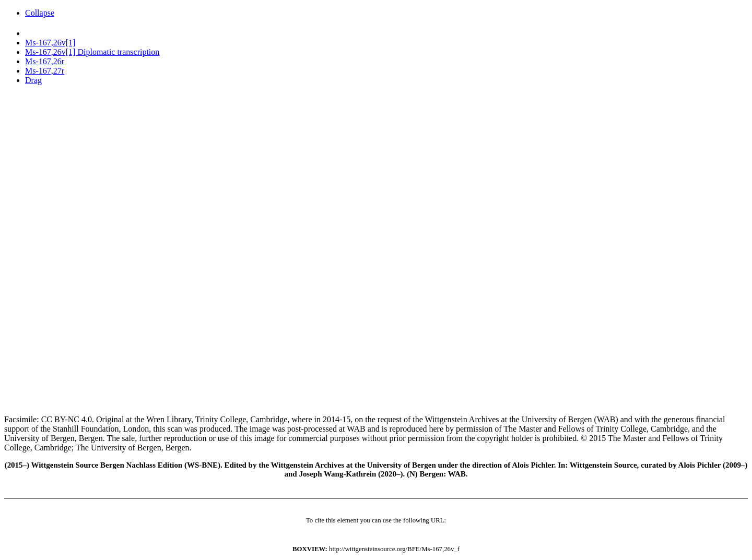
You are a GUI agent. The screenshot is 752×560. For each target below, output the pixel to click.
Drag (33, 80)
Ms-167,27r (45, 71)
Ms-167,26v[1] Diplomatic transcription (92, 52)
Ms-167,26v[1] (50, 43)
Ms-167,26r (45, 61)
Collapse (40, 13)
